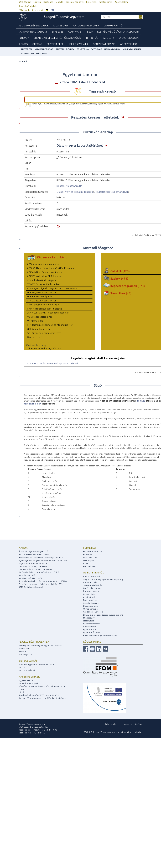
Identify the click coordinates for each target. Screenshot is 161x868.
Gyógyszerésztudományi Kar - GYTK (35, 569)
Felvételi (90, 548)
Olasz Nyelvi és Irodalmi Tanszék (75, 192)
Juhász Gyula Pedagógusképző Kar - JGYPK (39, 572)
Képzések (88, 554)
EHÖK (21, 689)
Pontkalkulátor (90, 566)
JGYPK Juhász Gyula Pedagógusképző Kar (48, 313)
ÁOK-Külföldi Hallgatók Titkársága (44, 276)
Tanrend (23, 62)
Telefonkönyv (106, 2)
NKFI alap (23, 651)
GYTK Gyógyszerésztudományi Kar (44, 305)
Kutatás (23, 44)
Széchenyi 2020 (26, 654)
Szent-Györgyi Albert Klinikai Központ (36, 664)
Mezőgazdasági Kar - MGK (30, 578)
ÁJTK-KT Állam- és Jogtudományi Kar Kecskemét (51, 268)
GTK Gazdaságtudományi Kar (42, 301)
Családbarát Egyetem (93, 612)
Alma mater (75, 32)
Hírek (86, 563)
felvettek (27, 49)
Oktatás (37, 44)
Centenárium (89, 627)
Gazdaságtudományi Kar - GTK (33, 566)
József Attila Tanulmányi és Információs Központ (42, 686)
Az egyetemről (94, 573)
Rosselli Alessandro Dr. (69, 186)
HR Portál (92, 38)
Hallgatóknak (112, 49)
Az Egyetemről (129, 44)
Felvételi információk (93, 552)
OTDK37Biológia (129, 38)
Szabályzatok (89, 621)
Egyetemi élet (55, 44)
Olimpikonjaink (90, 609)
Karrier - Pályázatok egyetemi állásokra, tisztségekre (43, 698)
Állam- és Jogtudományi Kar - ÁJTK (35, 552)
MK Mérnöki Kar (35, 321)
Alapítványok (89, 597)
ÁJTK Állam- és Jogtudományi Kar (44, 264)
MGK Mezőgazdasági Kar (40, 317)
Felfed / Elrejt (123, 117)
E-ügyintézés (89, 594)
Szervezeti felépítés (92, 585)
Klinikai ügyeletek (27, 670)
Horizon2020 (25, 648)
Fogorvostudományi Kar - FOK (33, 563)
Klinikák (22, 667)
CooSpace (48, 2)
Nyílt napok (89, 560)
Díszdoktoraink (90, 606)
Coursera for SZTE (75, 2)
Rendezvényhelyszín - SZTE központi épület (39, 695)
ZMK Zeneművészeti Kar (39, 329)
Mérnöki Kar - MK (27, 575)
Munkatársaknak (132, 49)
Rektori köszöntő (91, 576)
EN (52, 10)
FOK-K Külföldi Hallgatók (40, 296)
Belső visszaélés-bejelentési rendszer (100, 635)
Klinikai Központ (44, 49)
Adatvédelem (121, 2)
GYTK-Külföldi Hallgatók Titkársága (44, 309)
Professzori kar (90, 600)
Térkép (22, 692)
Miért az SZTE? (90, 558)
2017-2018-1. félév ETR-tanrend (82, 82)
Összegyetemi (34, 337)
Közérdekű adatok (28, 6)
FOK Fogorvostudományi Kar (42, 292)
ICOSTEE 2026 (61, 25)
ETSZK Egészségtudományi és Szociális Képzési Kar (52, 288)
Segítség (139, 724)
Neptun (37, 2)
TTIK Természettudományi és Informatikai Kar (50, 325)
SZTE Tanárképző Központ (31, 587)
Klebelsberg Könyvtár (29, 683)
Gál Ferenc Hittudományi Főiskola (44, 348)
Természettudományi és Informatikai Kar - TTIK (41, 584)
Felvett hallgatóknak (89, 49)
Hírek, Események (78, 44)
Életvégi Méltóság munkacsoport (118, 32)
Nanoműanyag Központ (33, 32)
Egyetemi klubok (27, 680)
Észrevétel (91, 2)
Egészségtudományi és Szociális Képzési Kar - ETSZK (43, 560)
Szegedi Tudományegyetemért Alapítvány (103, 579)
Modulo (59, 2)
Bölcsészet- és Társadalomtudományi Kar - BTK (41, 558)
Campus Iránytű (113, 25)
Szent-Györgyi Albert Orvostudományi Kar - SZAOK (43, 581)
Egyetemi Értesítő (92, 632)
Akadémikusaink (91, 603)
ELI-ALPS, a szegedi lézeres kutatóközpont (103, 615)
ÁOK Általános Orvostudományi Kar (45, 272)
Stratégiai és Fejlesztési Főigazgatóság (58, 38)
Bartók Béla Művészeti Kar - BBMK (35, 554)
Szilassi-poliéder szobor (33, 25)
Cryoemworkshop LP (86, 25)
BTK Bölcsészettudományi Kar (111, 192)
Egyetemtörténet (92, 624)
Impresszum (126, 724)
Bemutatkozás (90, 582)
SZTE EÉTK (108, 38)
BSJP (90, 32)
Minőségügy (89, 618)
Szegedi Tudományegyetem (64, 17)
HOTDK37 (24, 38)
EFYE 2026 (58, 32)
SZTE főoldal (25, 2)
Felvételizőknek (65, 49)
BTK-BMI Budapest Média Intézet (44, 284)
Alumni (25, 54)
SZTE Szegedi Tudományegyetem (44, 333)
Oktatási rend (39, 54)
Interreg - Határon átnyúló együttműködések (40, 645)
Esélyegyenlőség (91, 591)
